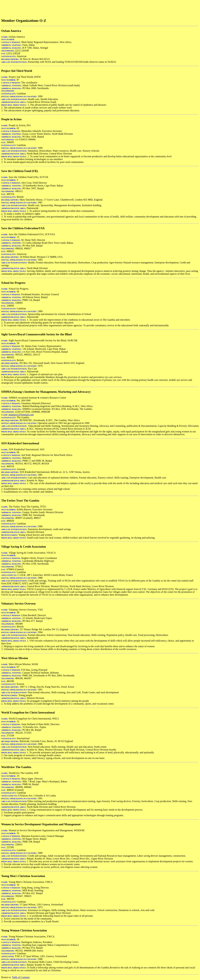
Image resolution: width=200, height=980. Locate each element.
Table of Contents (21, 977)
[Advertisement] (58, 8)
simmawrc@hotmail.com (21, 415)
